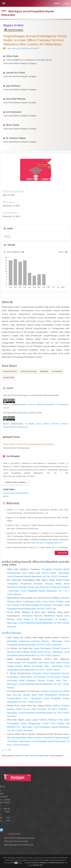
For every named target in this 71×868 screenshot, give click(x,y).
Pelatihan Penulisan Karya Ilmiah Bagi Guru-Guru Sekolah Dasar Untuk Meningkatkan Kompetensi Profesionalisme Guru (38, 695)
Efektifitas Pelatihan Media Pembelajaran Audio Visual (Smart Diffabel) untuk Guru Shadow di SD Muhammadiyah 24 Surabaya (38, 601)
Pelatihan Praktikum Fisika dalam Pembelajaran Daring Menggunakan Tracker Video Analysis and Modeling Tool (38, 723)
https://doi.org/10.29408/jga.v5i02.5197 (47, 543)
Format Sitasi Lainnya (16, 482)
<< (3, 750)
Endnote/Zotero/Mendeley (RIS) (16, 493)
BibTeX (6, 496)
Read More (61, 553)
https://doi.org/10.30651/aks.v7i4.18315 (23, 48)
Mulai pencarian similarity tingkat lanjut (32, 756)
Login (66, 3)
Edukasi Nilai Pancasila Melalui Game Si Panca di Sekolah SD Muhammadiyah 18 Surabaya (38, 738)
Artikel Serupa (11, 633)
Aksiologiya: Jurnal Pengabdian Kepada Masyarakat (28, 13)
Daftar (57, 3)
